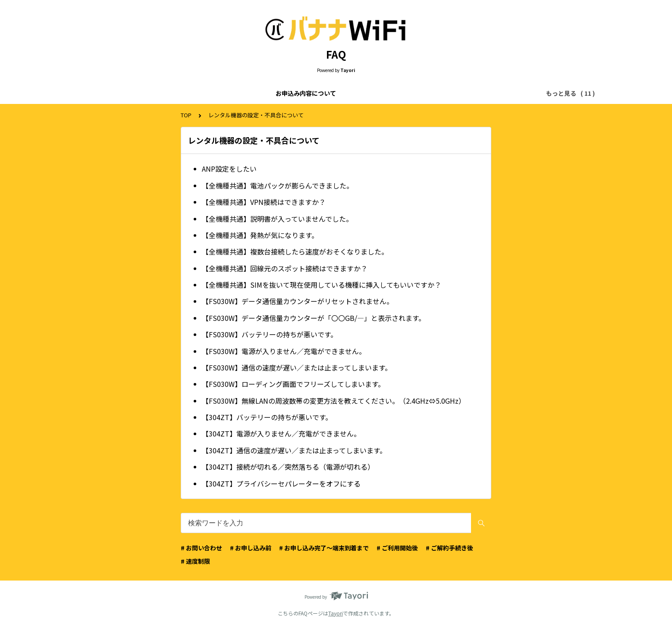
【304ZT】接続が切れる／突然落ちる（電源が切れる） (288, 467)
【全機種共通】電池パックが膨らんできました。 (278, 185)
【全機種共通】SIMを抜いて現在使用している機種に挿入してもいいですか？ (322, 285)
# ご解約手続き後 (449, 548)
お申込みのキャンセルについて (356, 93)
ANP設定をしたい (229, 169)
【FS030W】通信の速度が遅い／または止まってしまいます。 (297, 367)
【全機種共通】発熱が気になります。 (260, 235)
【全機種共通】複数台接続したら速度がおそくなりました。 (295, 251)
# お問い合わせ (201, 548)
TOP (186, 115)
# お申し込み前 (251, 548)
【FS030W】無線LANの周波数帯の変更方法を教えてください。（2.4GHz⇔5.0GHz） (334, 401)
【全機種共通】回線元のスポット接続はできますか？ (285, 268)
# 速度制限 (195, 561)
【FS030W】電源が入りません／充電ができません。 (284, 351)
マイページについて (486, 93)
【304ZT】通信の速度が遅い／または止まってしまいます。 (294, 450)
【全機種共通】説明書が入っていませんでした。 (277, 219)
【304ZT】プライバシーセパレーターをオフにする (281, 483)
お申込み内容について (132, 93)
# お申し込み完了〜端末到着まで (324, 548)
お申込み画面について (271, 93)
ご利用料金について (202, 93)
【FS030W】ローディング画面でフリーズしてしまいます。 (293, 384)
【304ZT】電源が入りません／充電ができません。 (281, 433)
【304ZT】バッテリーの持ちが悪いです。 (267, 417)
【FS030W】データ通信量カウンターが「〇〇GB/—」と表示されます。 (314, 318)
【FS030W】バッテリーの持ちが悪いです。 (270, 334)
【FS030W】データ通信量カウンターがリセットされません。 (298, 301)
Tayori (336, 613)
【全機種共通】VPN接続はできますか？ (264, 202)
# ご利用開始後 (397, 548)
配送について (428, 93)
